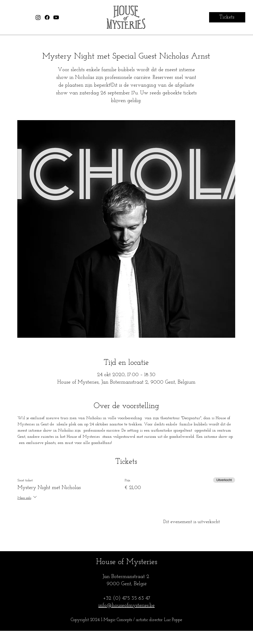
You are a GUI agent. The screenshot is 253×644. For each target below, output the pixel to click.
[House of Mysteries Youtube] (56, 17)
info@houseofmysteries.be (126, 606)
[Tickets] (227, 17)
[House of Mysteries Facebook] (47, 17)
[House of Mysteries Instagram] (38, 17)
